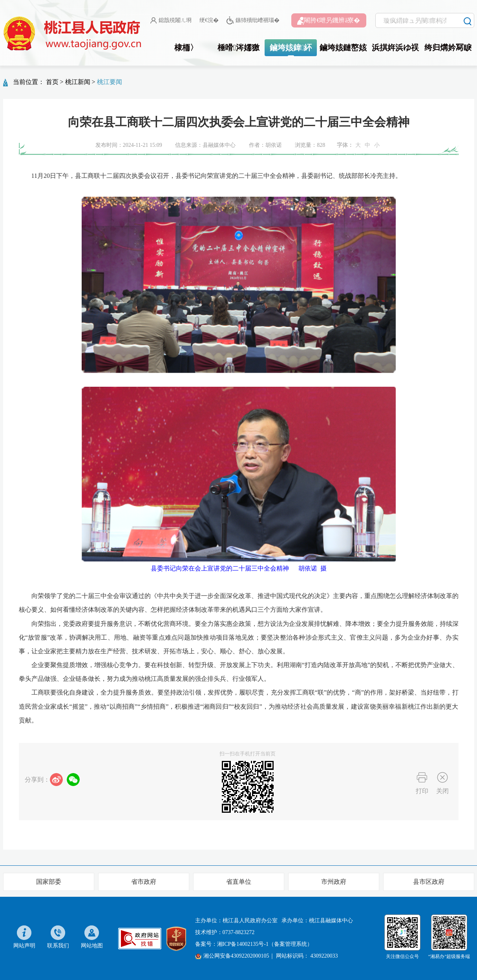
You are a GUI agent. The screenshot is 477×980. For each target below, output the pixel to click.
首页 (52, 82)
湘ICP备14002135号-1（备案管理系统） (265, 944)
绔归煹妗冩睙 (448, 48)
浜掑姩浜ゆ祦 (395, 48)
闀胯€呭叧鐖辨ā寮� (329, 21)
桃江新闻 (78, 82)
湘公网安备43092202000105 (232, 956)
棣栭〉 (186, 48)
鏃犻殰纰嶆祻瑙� (253, 21)
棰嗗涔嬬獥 (238, 48)
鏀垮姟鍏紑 (291, 48)
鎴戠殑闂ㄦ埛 (171, 20)
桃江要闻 (110, 82)
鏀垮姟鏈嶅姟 (343, 48)
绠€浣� (209, 20)
